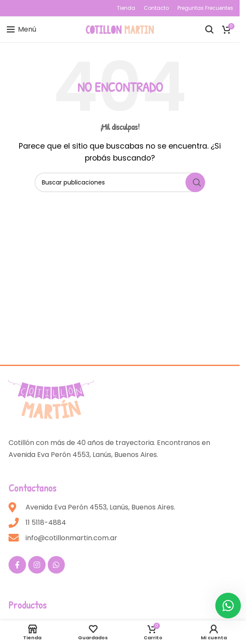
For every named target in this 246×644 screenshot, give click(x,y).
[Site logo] (120, 29)
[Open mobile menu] (21, 29)
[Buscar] (209, 29)
